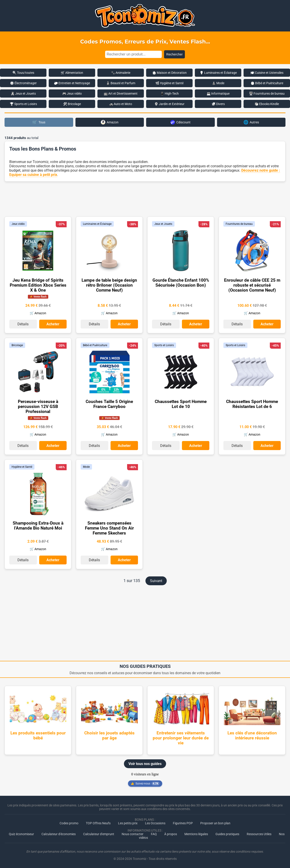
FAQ (154, 834)
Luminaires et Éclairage (97, 224)
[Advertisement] (145, 199)
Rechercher (174, 54)
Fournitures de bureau (239, 224)
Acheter (53, 324)
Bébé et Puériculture (95, 345)
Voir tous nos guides (145, 764)
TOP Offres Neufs (98, 823)
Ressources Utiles (259, 834)
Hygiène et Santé (22, 467)
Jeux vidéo (18, 224)
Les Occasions (155, 823)
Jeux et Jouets (163, 224)
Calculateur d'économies (59, 834)
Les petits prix (128, 823)
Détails (23, 324)
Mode (86, 467)
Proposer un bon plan (215, 823)
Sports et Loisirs (164, 345)
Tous (39, 122)
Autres (251, 122)
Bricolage (17, 345)
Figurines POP (183, 823)
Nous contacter (133, 834)
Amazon (110, 122)
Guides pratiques (227, 834)
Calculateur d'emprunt (99, 834)
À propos (171, 834)
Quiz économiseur (21, 834)
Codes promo (69, 823)
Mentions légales (196, 834)
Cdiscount (180, 122)
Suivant (156, 581)
